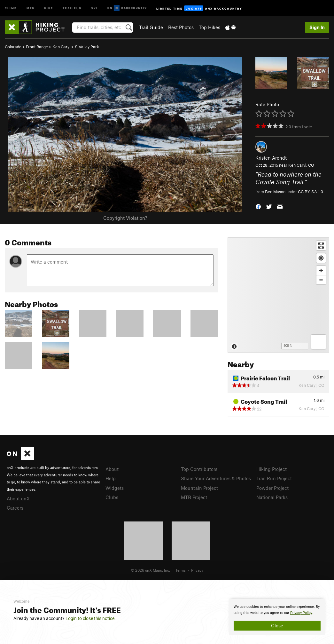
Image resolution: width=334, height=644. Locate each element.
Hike (49, 8)
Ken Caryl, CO (301, 165)
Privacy (197, 570)
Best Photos (181, 27)
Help (111, 478)
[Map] (278, 295)
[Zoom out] (321, 280)
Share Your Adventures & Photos (216, 478)
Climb (11, 8)
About (112, 469)
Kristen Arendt (271, 158)
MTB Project (194, 497)
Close (277, 625)
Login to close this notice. (91, 618)
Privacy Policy (301, 613)
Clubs (112, 497)
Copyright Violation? (125, 218)
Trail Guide (151, 27)
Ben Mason (275, 192)
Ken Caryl (61, 47)
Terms (181, 570)
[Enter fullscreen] (321, 246)
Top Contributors (199, 469)
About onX (18, 498)
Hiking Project (272, 469)
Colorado (13, 47)
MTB (31, 8)
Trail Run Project (274, 478)
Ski (94, 8)
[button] (258, 206)
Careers (15, 508)
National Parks (272, 497)
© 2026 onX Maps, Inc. (151, 570)
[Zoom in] (321, 270)
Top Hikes (210, 27)
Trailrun (72, 8)
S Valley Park (87, 47)
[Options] (318, 342)
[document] (277, 617)
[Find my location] (321, 258)
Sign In (317, 27)
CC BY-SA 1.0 (311, 192)
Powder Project (272, 488)
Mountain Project (199, 488)
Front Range (37, 47)
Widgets (115, 488)
